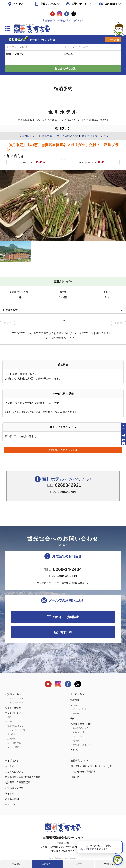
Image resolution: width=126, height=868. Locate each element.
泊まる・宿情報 (13, 708)
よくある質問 (12, 799)
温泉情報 (75, 700)
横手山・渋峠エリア (82, 745)
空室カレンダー (110, 864)
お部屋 (79, 864)
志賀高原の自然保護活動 (18, 782)
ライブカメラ (12, 761)
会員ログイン (12, 804)
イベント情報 (13, 747)
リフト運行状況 (14, 743)
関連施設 (77, 714)
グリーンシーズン (15, 698)
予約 (9, 717)
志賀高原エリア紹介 (81, 724)
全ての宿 (114, 40)
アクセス (18, 4)
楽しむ (8, 722)
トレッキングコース (16, 730)
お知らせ (10, 766)
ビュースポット (80, 709)
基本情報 (16, 864)
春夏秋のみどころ (15, 726)
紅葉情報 (11, 739)
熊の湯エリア (79, 741)
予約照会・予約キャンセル (63, 450)
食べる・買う (77, 694)
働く (73, 718)
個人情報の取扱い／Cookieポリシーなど (91, 766)
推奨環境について (80, 761)
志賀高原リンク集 (14, 788)
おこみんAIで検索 (65, 69)
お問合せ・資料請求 (66, 617)
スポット (75, 705)
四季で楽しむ (79, 4)
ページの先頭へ (123, 437)
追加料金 (47, 136)
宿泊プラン (47, 864)
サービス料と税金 (67, 136)
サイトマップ (12, 793)
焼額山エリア (79, 732)
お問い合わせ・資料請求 (83, 772)
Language (111, 4)
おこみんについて (14, 772)
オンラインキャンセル (94, 136)
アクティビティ (13, 713)
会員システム (48, 4)
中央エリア (78, 736)
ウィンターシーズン (16, 703)
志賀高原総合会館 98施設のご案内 (23, 777)
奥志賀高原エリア (81, 728)
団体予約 (66, 632)
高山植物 (11, 734)
